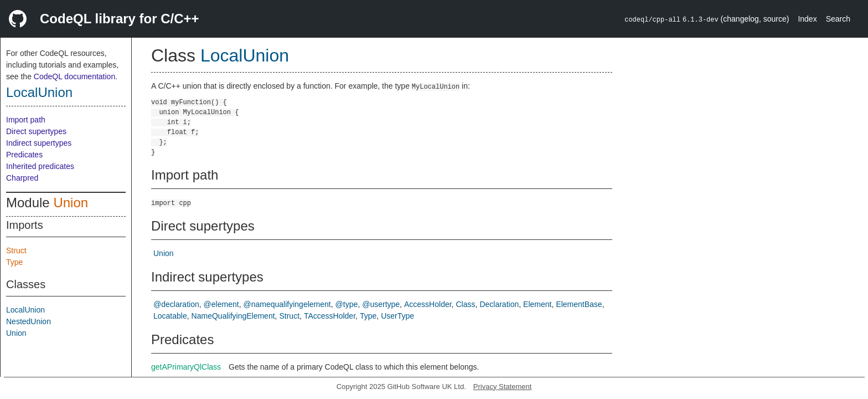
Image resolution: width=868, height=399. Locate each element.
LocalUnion (39, 92)
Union (71, 203)
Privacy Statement (503, 387)
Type (14, 262)
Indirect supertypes (39, 143)
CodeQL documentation (74, 76)
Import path (26, 120)
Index (807, 19)
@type (347, 304)
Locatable (170, 316)
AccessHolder (428, 304)
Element (537, 304)
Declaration (499, 304)
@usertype (381, 304)
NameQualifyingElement (233, 316)
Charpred (22, 178)
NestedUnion (29, 321)
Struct (16, 250)
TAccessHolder (330, 316)
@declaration (176, 304)
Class (465, 304)
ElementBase (579, 304)
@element (221, 304)
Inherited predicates (40, 166)
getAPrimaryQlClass (186, 367)
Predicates (24, 155)
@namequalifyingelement (287, 304)
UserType (397, 316)
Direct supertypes (36, 131)
